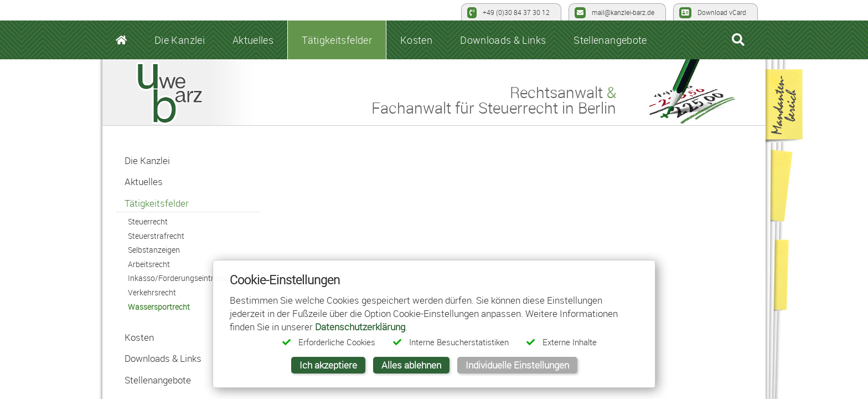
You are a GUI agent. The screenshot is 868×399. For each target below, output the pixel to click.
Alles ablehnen (411, 365)
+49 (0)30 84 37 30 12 (508, 13)
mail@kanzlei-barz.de (614, 13)
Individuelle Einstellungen (517, 365)
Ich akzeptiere (328, 365)
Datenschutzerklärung (360, 327)
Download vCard (713, 13)
